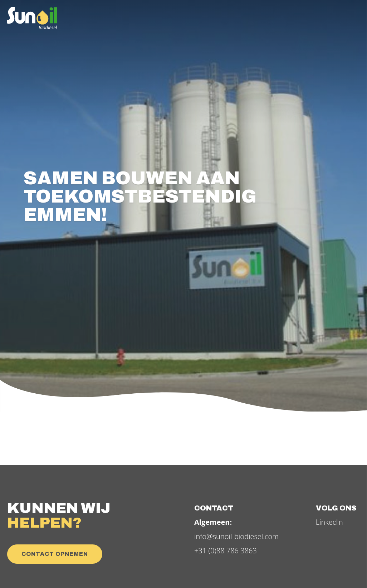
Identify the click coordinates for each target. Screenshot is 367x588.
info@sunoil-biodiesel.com (236, 536)
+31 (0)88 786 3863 (226, 551)
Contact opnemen (55, 554)
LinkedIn (329, 522)
